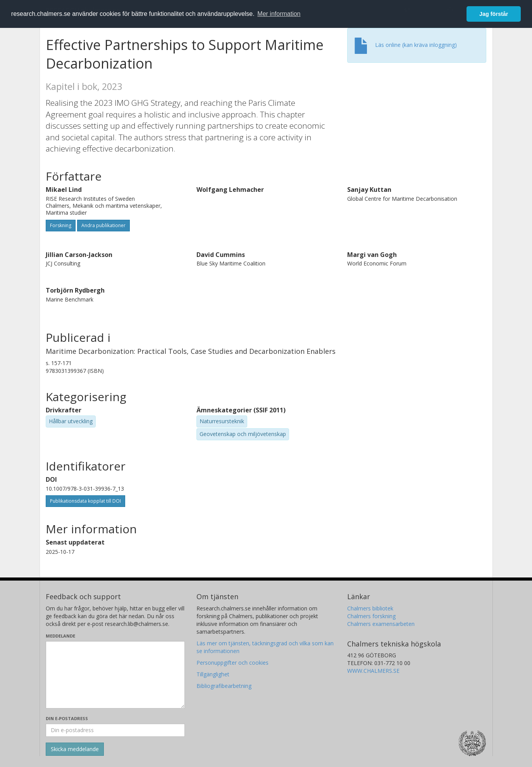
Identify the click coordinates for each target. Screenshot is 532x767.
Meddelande (60, 636)
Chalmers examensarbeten (381, 624)
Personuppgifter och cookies (232, 663)
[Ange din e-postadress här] (115, 730)
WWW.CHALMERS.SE (373, 671)
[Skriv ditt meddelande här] (115, 675)
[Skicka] (75, 749)
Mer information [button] (279, 14)
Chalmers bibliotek (370, 608)
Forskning (61, 225)
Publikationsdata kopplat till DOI (85, 501)
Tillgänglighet (213, 674)
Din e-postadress (67, 718)
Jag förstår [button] (494, 14)
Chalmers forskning (371, 616)
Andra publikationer (103, 225)
